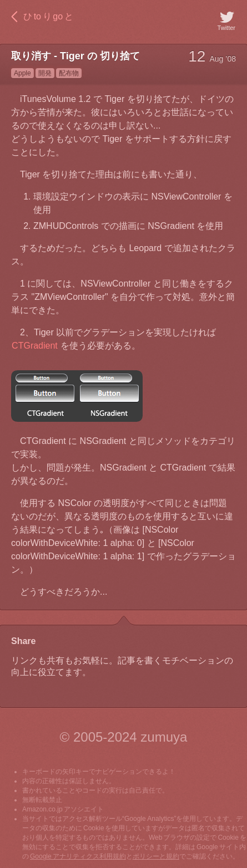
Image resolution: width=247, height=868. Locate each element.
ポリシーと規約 (156, 856)
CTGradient (35, 346)
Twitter (226, 20)
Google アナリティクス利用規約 (78, 856)
